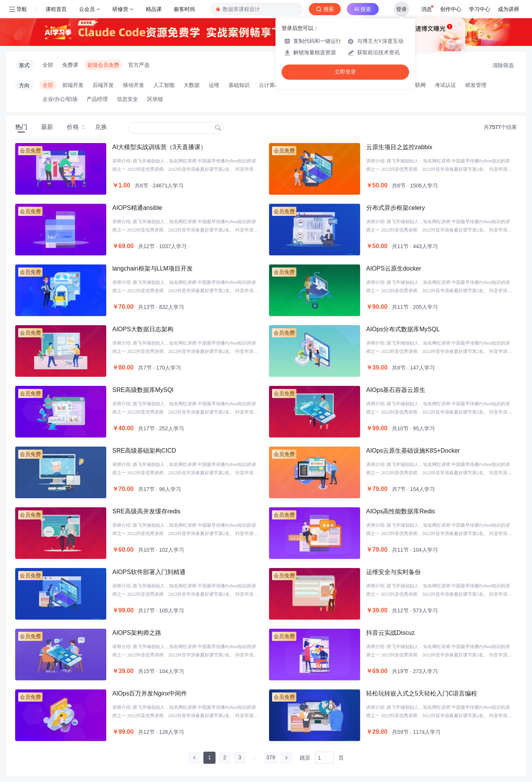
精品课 (154, 9)
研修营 (120, 9)
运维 (214, 85)
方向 (24, 85)
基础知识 (239, 85)
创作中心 (451, 9)
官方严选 (139, 65)
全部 (48, 65)
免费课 (70, 65)
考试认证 (445, 85)
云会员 (87, 9)
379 (271, 757)
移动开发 (134, 85)
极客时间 (184, 9)
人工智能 (164, 85)
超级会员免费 (103, 65)
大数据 (192, 85)
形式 (24, 65)
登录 (401, 9)
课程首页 (56, 9)
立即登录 (345, 72)
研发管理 (476, 85)
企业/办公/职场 (60, 99)
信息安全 (127, 99)
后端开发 (103, 85)
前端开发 (73, 85)
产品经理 (97, 99)
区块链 (155, 99)
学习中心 (480, 9)
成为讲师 (508, 9)
